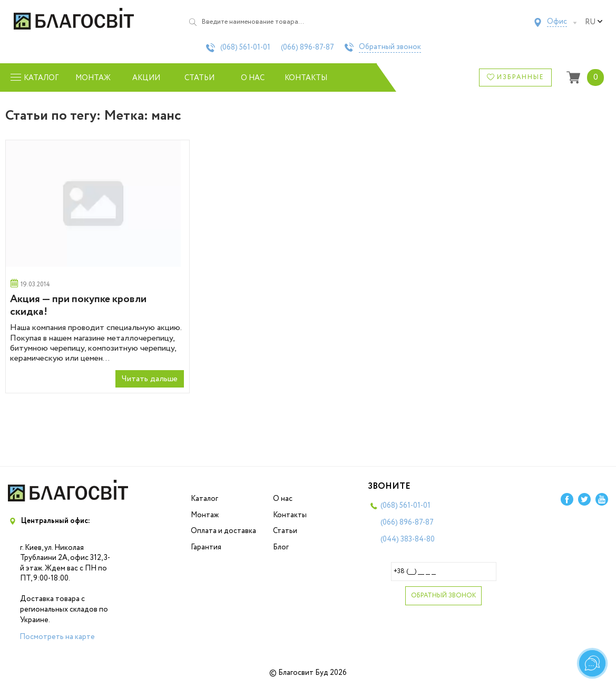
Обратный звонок (390, 47)
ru (594, 22)
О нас (253, 78)
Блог (281, 547)
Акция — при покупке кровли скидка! (78, 306)
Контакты (306, 78)
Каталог (204, 499)
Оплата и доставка (223, 531)
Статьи (199, 78)
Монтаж (93, 78)
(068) (245, 47)
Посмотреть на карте (57, 637)
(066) (307, 47)
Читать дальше (150, 379)
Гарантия (206, 547)
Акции (146, 78)
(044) (408, 539)
